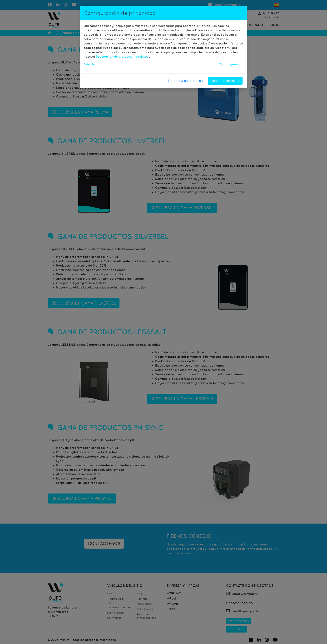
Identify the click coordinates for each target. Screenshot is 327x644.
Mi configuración (231, 64)
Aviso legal (91, 64)
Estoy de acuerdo (225, 81)
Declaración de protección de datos (122, 57)
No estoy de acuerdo (186, 81)
